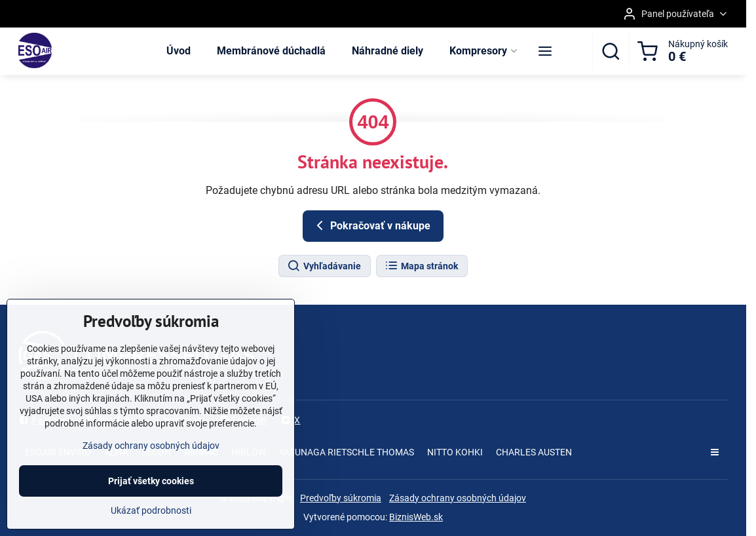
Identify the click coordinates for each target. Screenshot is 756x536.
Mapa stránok (421, 266)
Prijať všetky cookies (151, 481)
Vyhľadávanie (324, 266)
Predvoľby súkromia (341, 498)
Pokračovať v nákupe (371, 225)
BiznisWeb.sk (416, 517)
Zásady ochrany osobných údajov (458, 498)
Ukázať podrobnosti (151, 510)
